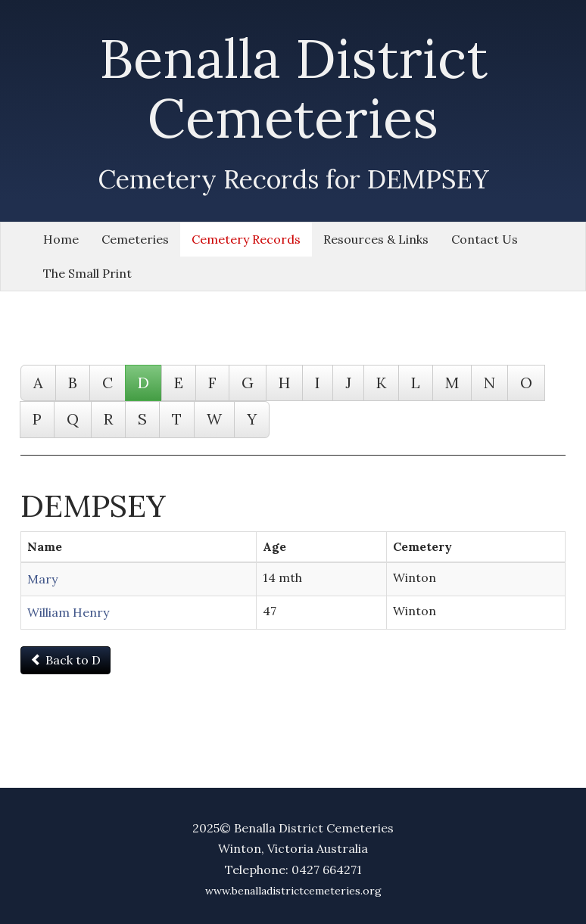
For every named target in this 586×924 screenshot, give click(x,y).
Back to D (65, 660)
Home (61, 239)
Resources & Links (376, 239)
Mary (42, 579)
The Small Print (87, 273)
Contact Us (485, 239)
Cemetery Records (246, 239)
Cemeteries (135, 239)
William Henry (68, 612)
